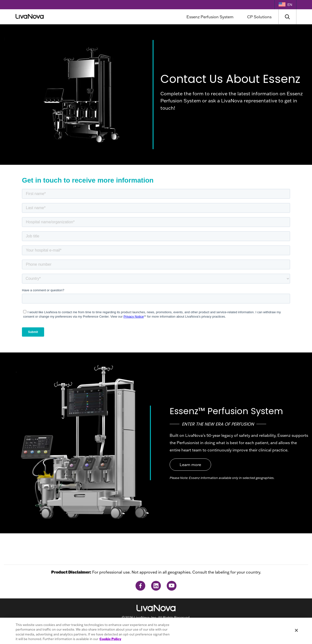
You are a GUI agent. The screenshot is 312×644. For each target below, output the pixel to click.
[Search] (287, 17)
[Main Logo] (64, 17)
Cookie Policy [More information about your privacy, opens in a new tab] (110, 639)
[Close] (296, 630)
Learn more (190, 465)
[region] (156, 631)
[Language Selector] (285, 5)
